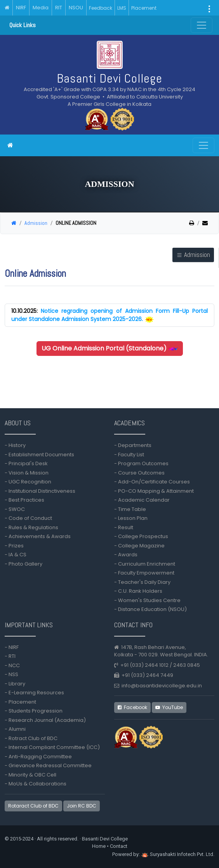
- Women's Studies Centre (147, 600)
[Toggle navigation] (203, 145)
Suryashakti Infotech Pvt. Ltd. (178, 854)
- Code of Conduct (28, 518)
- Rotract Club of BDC (31, 738)
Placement (144, 8)
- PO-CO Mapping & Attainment (155, 491)
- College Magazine (139, 546)
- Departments (133, 445)
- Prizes (14, 546)
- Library (15, 684)
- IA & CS (16, 555)
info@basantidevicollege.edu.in (162, 686)
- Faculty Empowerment (144, 573)
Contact (119, 846)
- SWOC (15, 509)
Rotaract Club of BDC (33, 806)
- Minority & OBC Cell (30, 775)
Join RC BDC (82, 806)
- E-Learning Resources (34, 693)
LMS (122, 8)
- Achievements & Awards (38, 536)
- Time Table (130, 509)
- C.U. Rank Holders (138, 591)
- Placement (20, 702)
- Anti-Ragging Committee (38, 757)
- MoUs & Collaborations (36, 784)
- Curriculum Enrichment (145, 564)
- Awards (126, 555)
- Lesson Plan (131, 518)
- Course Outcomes (139, 473)
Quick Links (23, 25)
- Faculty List (129, 455)
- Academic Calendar (142, 500)
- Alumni (15, 729)
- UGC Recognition (28, 482)
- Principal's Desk (26, 463)
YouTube (169, 707)
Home (99, 846)
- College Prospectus (141, 536)
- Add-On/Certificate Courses (152, 482)
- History (15, 445)
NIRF (21, 8)
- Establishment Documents (39, 455)
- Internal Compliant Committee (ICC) (52, 747)
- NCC (12, 665)
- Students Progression (34, 711)
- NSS (11, 674)
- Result (124, 527)
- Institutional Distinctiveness (41, 491)
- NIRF (12, 647)
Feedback (101, 8)
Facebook (132, 707)
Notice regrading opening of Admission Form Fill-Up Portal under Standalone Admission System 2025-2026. (109, 315)
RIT (59, 8)
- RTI (10, 656)
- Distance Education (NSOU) (150, 609)
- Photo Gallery (23, 564)
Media (41, 8)
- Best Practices (24, 500)
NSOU (76, 8)
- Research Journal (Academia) (45, 720)
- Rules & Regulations (31, 527)
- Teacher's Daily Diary (142, 582)
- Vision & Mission (27, 473)
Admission (36, 223)
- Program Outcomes (141, 463)
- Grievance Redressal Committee (48, 765)
